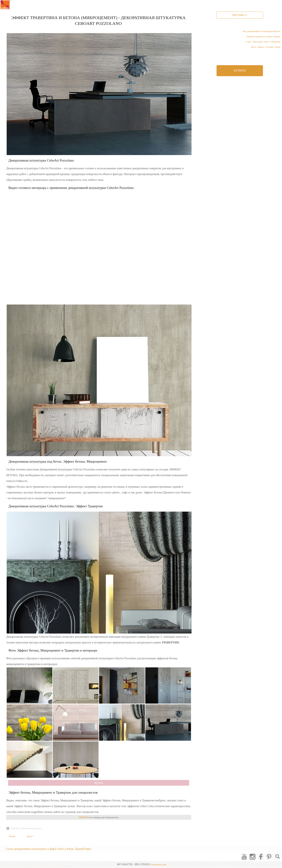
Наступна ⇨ (240, 15)
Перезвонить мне (158, 865)
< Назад (11, 836)
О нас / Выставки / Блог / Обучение (263, 42)
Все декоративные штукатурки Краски (262, 31)
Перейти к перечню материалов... (27, 828)
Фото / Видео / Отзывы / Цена (266, 47)
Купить (99, 783)
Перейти (84, 817)
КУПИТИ (240, 71)
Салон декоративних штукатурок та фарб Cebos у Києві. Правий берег (49, 849)
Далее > (31, 836)
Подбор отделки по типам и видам (264, 37)
